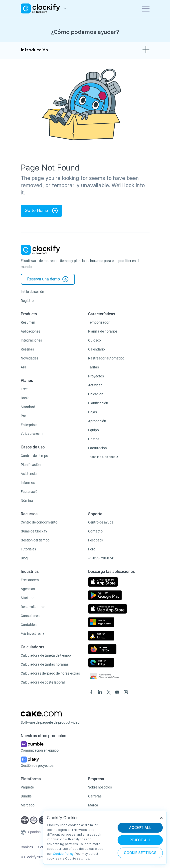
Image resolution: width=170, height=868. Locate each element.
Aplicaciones (30, 331)
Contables (29, 625)
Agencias (28, 589)
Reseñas (27, 349)
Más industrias (33, 634)
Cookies (27, 847)
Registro (27, 301)
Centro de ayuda (101, 522)
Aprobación (97, 421)
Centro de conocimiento (39, 522)
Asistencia (29, 474)
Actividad (95, 385)
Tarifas (93, 367)
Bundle (26, 796)
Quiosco (94, 340)
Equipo (93, 430)
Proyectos (96, 376)
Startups (27, 598)
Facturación (30, 492)
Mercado (28, 805)
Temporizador (99, 322)
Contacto (95, 531)
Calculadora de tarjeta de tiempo (46, 655)
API (23, 367)
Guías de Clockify (34, 531)
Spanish (34, 832)
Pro (23, 416)
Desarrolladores (33, 607)
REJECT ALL (140, 840)
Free (24, 389)
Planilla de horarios (103, 331)
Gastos (94, 439)
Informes (28, 483)
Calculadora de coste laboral (43, 682)
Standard (28, 407)
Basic (25, 398)
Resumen (28, 322)
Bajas (92, 412)
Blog (24, 558)
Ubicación (96, 394)
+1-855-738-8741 (102, 558)
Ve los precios (32, 434)
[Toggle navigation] (146, 8)
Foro (92, 549)
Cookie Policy (63, 854)
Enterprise (29, 425)
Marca (93, 805)
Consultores (30, 616)
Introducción (34, 50)
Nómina (27, 501)
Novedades (29, 358)
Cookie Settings (140, 853)
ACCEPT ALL (140, 828)
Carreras (95, 796)
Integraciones (31, 340)
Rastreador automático (106, 358)
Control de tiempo (34, 456)
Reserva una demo (48, 279)
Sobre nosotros (100, 787)
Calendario (96, 349)
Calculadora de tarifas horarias (45, 664)
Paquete (27, 787)
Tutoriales (28, 549)
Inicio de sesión (32, 292)
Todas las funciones (103, 457)
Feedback (96, 540)
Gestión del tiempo (35, 540)
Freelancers (30, 580)
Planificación (31, 465)
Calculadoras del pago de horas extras (50, 673)
